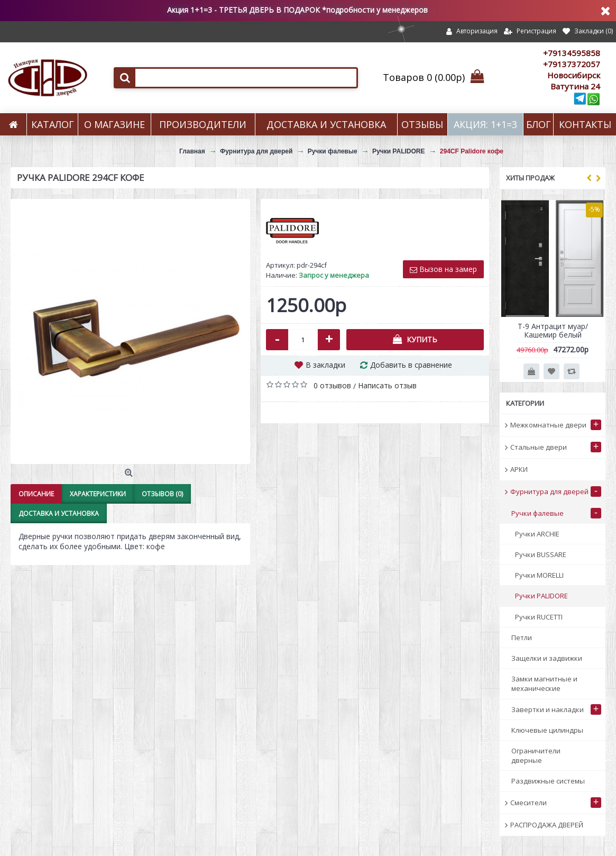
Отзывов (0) (162, 494)
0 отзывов (332, 385)
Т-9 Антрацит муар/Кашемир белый (553, 330)
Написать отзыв (387, 385)
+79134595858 (572, 53)
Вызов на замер (443, 269)
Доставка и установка (59, 513)
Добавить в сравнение (411, 365)
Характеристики (98, 494)
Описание (36, 494)
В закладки (325, 365)
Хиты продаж (530, 178)
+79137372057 (572, 64)
